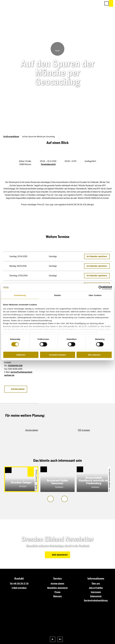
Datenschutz (96, 596)
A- (53, 639)
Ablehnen (21, 355)
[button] (89, 3)
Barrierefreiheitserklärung (96, 600)
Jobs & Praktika (96, 588)
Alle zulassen (94, 355)
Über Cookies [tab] (95, 295)
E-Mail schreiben (19, 588)
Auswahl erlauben (57, 355)
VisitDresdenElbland (11, 137)
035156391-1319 (15, 366)
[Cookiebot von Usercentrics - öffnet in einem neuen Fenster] (100, 288)
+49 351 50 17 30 (21, 584)
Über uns (96, 584)
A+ (60, 639)
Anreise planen (57, 584)
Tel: (11, 584)
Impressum (96, 592)
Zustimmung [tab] (20, 295)
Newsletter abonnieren (57, 588)
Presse (57, 592)
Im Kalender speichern (97, 256)
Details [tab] (57, 295)
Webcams (57, 596)
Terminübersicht (48, 164)
